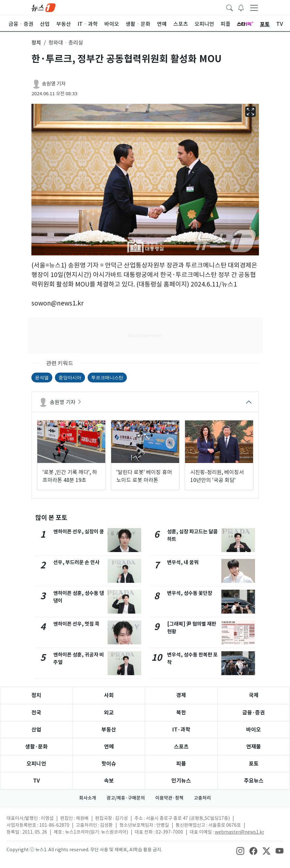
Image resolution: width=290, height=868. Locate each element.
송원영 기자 (54, 84)
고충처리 (202, 798)
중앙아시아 (70, 378)
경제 (181, 695)
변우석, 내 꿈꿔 (183, 562)
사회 (109, 695)
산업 (36, 730)
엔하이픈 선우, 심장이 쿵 (79, 532)
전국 (36, 713)
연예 (109, 747)
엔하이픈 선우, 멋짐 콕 (76, 624)
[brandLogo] (43, 7)
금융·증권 (254, 713)
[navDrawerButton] (254, 8)
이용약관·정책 (169, 798)
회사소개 (88, 798)
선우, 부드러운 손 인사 (76, 562)
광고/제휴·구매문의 (126, 798)
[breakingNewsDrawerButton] (241, 7)
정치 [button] (36, 43)
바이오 (254, 730)
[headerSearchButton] (230, 7)
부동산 (109, 730)
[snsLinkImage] (240, 850)
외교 (109, 713)
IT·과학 (181, 730)
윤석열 (42, 378)
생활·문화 (36, 747)
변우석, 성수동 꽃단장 (190, 593)
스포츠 (181, 747)
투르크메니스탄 (107, 378)
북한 (181, 713)
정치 (36, 695)
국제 (254, 695)
